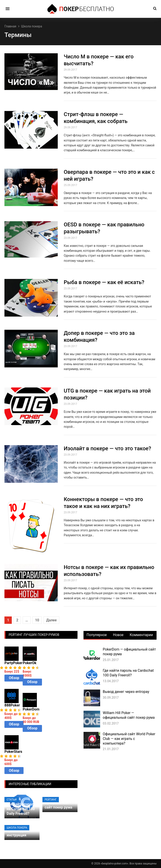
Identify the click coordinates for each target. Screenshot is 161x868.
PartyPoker (13, 663)
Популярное (97, 635)
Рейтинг (51, 800)
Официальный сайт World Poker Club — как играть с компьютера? (129, 739)
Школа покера (17, 828)
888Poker (12, 705)
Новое (118, 635)
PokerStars (13, 752)
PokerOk (30, 663)
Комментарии (141, 635)
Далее (51, 620)
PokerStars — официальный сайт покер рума (58, 803)
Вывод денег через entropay (126, 692)
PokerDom (31, 709)
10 (37, 620)
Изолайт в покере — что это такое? (107, 448)
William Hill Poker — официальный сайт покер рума (129, 715)
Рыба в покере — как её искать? (104, 282)
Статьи (12, 800)
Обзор (14, 678)
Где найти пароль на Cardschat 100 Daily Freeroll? (128, 673)
